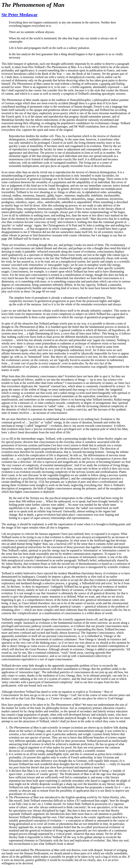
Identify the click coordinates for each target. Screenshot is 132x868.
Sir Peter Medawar (20, 15)
